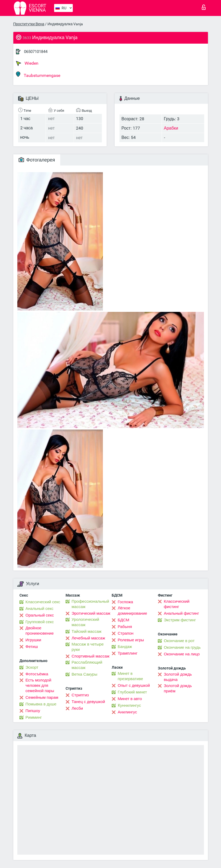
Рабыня (125, 627)
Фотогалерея (37, 160)
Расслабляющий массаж (87, 665)
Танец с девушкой (88, 702)
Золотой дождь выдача (178, 677)
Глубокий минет (132, 692)
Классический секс (43, 602)
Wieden (27, 63)
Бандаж (125, 647)
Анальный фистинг (182, 613)
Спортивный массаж (91, 656)
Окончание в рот (179, 641)
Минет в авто (130, 699)
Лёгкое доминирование (132, 611)
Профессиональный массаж (91, 604)
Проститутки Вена (29, 24)
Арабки (171, 128)
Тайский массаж (87, 631)
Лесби (77, 708)
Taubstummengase (38, 75)
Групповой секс (40, 622)
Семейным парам (42, 697)
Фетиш (32, 647)
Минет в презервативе (130, 676)
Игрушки (33, 640)
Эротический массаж (91, 613)
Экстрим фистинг (180, 620)
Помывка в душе (41, 704)
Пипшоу (33, 711)
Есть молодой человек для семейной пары (40, 685)
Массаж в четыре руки (88, 647)
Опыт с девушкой (134, 685)
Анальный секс (40, 609)
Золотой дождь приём (178, 688)
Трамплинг (128, 653)
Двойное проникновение (40, 631)
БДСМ (124, 620)
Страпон (126, 633)
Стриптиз (80, 695)
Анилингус (127, 712)
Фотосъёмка (37, 674)
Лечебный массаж (89, 638)
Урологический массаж (85, 622)
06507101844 (36, 52)
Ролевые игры (131, 640)
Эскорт (32, 667)
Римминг (34, 717)
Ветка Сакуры (85, 674)
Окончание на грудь (182, 647)
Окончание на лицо (182, 654)
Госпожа (126, 602)
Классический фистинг (177, 604)
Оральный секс (40, 615)
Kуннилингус (129, 705)
